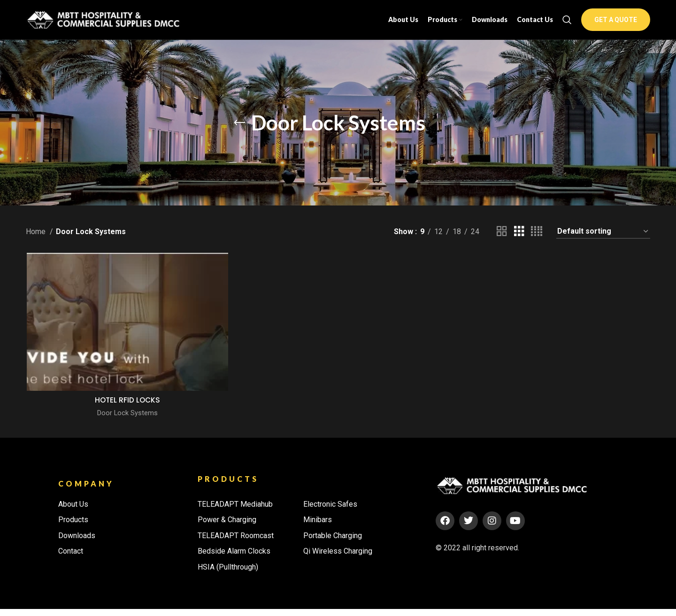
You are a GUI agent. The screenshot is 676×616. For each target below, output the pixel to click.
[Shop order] (603, 241)
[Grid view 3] (519, 241)
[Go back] (239, 132)
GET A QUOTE (616, 24)
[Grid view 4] (537, 241)
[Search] (567, 24)
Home (37, 241)
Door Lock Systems (127, 422)
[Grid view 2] (502, 241)
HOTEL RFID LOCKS (127, 409)
